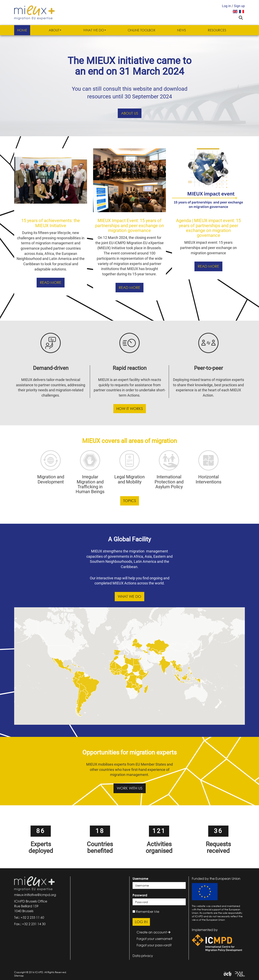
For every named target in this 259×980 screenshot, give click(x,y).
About (55, 30)
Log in (226, 6)
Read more (51, 282)
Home (22, 30)
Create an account (153, 932)
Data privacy (143, 956)
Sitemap (19, 976)
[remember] (134, 911)
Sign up (239, 6)
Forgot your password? (154, 945)
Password (140, 895)
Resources (217, 30)
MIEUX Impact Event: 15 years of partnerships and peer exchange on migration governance (129, 225)
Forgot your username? (154, 939)
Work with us (130, 788)
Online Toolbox (142, 30)
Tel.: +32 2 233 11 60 (29, 917)
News (182, 30)
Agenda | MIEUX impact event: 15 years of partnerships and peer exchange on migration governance (208, 228)
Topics (130, 501)
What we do (95, 30)
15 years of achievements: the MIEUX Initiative (51, 223)
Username (140, 879)
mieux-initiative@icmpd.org (35, 895)
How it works (130, 409)
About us (130, 113)
